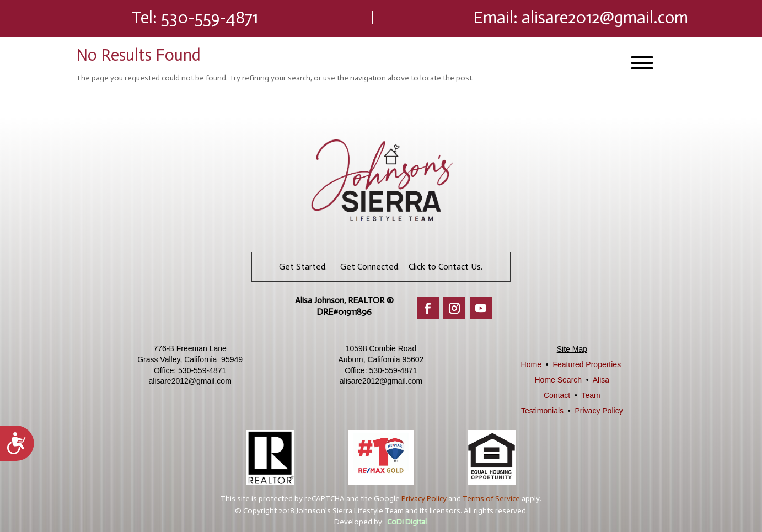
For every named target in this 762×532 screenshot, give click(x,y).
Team (591, 395)
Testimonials (542, 411)
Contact (557, 395)
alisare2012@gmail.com (605, 17)
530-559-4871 (210, 17)
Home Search (559, 380)
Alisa (601, 380)
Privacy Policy (599, 411)
